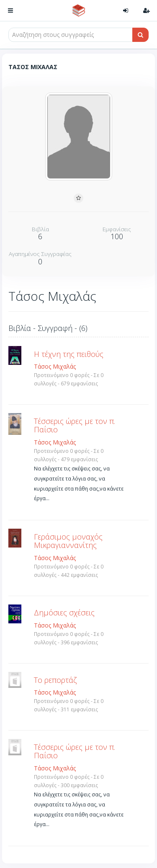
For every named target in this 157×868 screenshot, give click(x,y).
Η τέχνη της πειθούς (69, 354)
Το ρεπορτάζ (55, 680)
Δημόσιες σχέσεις (64, 612)
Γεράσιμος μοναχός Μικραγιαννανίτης (68, 541)
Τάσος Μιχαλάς (55, 366)
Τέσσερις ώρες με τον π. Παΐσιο (75, 425)
